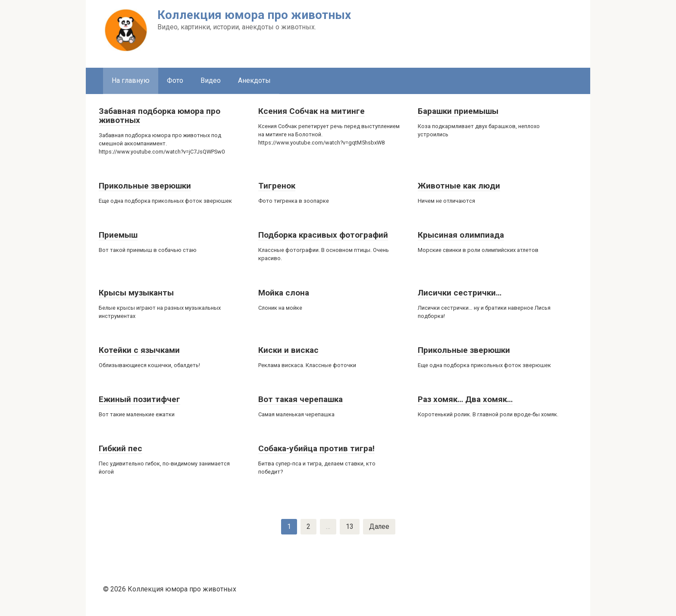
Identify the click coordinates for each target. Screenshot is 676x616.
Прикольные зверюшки (145, 186)
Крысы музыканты (136, 293)
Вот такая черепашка (300, 399)
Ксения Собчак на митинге (311, 111)
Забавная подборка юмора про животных (160, 116)
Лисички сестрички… (460, 293)
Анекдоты (254, 80)
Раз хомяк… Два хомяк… (465, 399)
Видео (211, 80)
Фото (175, 80)
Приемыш (118, 235)
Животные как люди (459, 186)
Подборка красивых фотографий (323, 235)
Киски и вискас (288, 350)
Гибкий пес (120, 448)
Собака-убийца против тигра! (316, 448)
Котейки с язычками (139, 350)
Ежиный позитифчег (139, 399)
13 (349, 526)
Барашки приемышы (458, 111)
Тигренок (277, 186)
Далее (379, 526)
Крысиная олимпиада (461, 235)
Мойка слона (284, 293)
